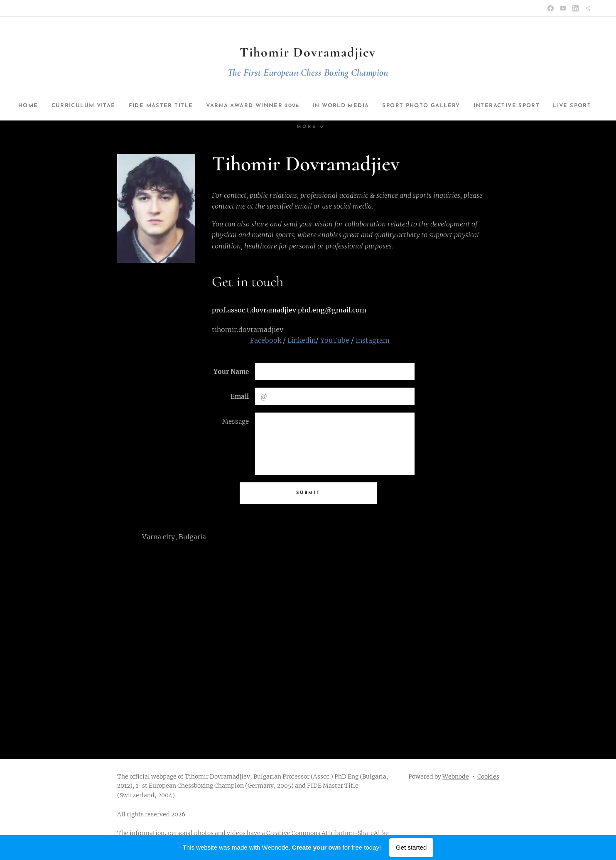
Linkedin (302, 340)
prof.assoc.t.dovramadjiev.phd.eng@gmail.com (289, 310)
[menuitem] (54, 106)
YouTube (335, 340)
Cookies (488, 776)
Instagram (373, 340)
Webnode (456, 776)
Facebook (266, 340)
